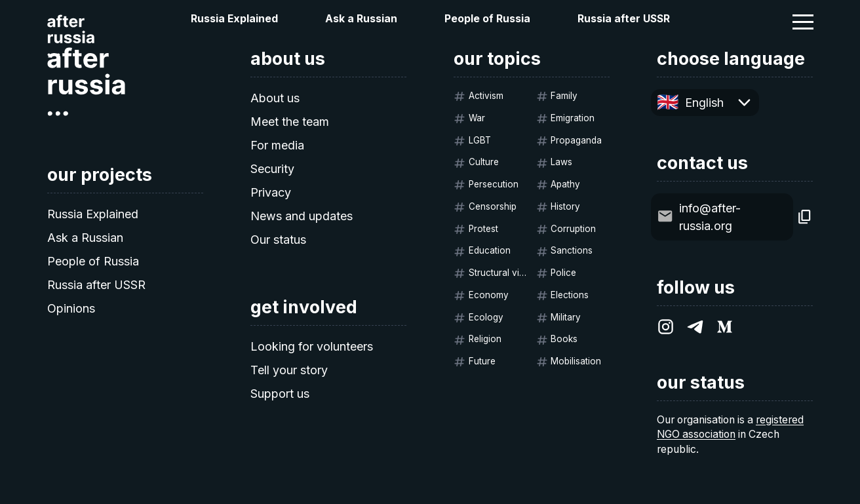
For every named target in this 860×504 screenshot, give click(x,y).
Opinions (71, 308)
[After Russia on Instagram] (666, 327)
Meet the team (290, 122)
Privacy (271, 192)
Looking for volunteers (312, 346)
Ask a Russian (361, 19)
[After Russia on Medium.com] (725, 327)
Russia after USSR (624, 19)
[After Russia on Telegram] (695, 327)
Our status (278, 240)
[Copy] (805, 217)
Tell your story (289, 370)
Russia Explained (234, 19)
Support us (280, 394)
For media (277, 145)
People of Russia (487, 19)
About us (275, 98)
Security (272, 169)
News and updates (302, 216)
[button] (803, 22)
